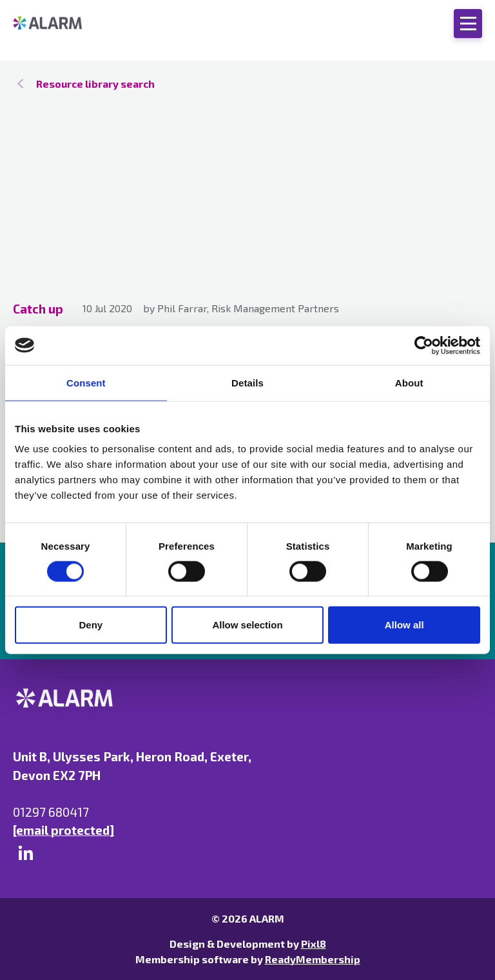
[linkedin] (26, 853)
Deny (91, 625)
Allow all (404, 625)
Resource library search (95, 84)
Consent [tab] (86, 382)
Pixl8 (314, 944)
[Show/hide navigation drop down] (468, 24)
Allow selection (247, 625)
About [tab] (409, 382)
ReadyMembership (313, 959)
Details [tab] (247, 382)
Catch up (38, 309)
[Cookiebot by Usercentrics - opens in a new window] (424, 345)
